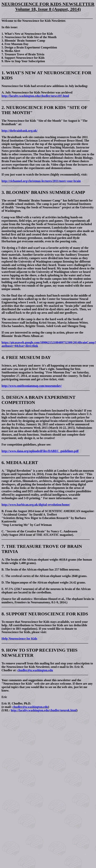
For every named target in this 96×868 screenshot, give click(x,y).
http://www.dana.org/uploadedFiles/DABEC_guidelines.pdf (40, 451)
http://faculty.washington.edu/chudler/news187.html (35, 96)
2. (3, 107)
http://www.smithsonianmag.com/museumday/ (32, 386)
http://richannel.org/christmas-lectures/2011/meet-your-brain (41, 181)
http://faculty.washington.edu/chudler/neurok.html (44, 710)
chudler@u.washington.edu (35, 670)
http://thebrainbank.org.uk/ (19, 131)
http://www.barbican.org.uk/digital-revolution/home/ (36, 505)
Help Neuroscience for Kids (19, 639)
